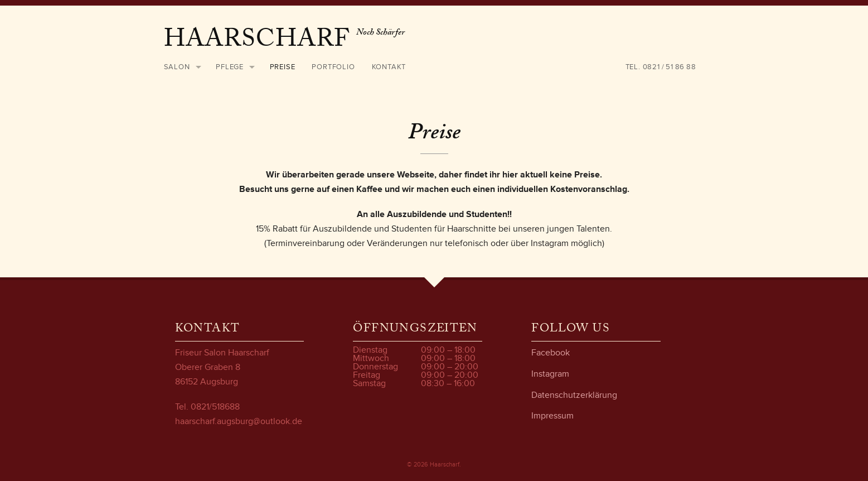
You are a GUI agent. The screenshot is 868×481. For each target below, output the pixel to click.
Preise (283, 67)
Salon (177, 67)
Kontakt (389, 67)
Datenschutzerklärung (574, 395)
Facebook (551, 353)
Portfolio (333, 67)
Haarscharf (260, 42)
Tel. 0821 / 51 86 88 (661, 67)
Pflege (230, 67)
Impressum (552, 416)
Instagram (550, 374)
